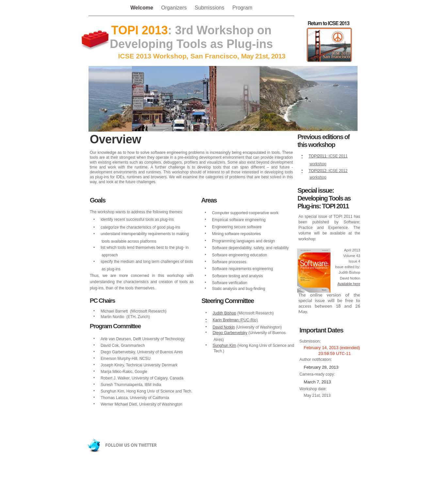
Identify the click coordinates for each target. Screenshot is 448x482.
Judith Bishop (224, 313)
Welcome (142, 8)
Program (242, 8)
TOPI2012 (317, 171)
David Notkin (224, 327)
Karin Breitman (225, 320)
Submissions (210, 8)
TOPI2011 (317, 156)
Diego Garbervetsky (230, 333)
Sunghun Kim (224, 345)
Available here (349, 284)
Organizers (175, 8)
